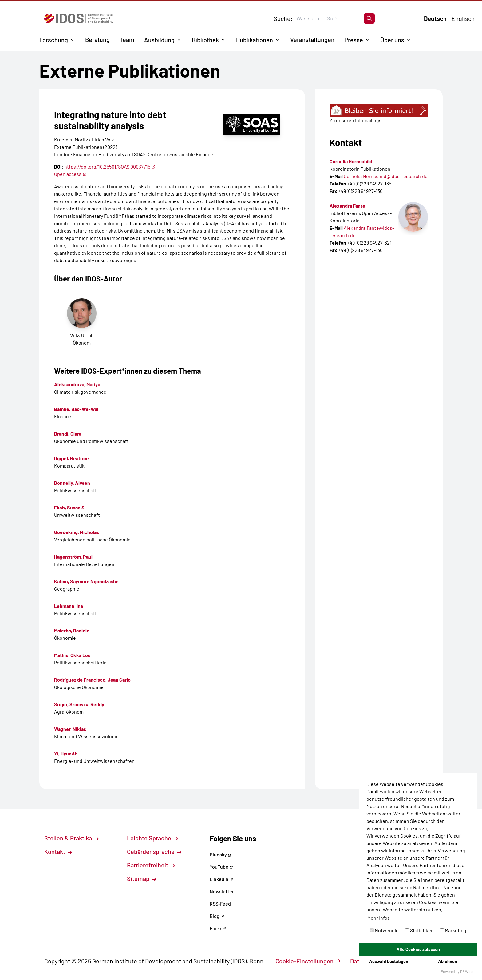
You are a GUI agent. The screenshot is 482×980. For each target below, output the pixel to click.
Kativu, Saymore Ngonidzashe (86, 581)
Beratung (97, 39)
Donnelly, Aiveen (72, 483)
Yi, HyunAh (66, 753)
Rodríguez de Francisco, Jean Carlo (92, 680)
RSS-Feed (220, 904)
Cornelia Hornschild (351, 161)
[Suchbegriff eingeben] (328, 18)
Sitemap (142, 878)
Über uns (392, 40)
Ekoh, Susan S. (70, 507)
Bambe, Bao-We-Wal (76, 409)
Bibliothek (205, 40)
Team (127, 39)
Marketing (453, 930)
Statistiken (419, 930)
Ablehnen (448, 961)
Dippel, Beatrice (71, 458)
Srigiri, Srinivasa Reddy (79, 704)
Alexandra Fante (347, 206)
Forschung (54, 40)
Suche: (283, 18)
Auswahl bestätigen (389, 961)
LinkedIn (221, 879)
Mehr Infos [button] (379, 918)
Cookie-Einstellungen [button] (308, 961)
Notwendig (384, 930)
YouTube (221, 867)
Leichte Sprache (152, 838)
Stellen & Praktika (71, 838)
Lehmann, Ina (69, 606)
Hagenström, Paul (73, 557)
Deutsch (435, 18)
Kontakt (58, 851)
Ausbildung (159, 40)
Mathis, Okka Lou (72, 655)
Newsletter (222, 891)
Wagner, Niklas (70, 729)
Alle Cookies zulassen (418, 949)
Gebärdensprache (154, 851)
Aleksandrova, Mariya (77, 384)
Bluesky (221, 854)
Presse (354, 40)
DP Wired (467, 971)
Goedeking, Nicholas (77, 532)
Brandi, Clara (68, 434)
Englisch (463, 18)
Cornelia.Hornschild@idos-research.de (386, 176)
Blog (217, 916)
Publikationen (255, 40)
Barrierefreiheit (151, 865)
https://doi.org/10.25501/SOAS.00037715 (110, 167)
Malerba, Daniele (72, 630)
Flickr (218, 928)
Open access (70, 174)
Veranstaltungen (312, 39)
